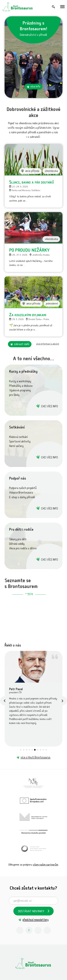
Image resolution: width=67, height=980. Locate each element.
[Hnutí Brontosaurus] (33, 963)
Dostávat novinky (31, 912)
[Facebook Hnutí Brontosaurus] (29, 930)
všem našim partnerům (46, 865)
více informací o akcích (48, 344)
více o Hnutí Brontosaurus (35, 758)
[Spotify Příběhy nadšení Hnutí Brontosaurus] (47, 930)
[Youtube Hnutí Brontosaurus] (38, 930)
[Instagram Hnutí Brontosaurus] (20, 930)
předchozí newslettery (36, 920)
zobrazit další (22, 345)
